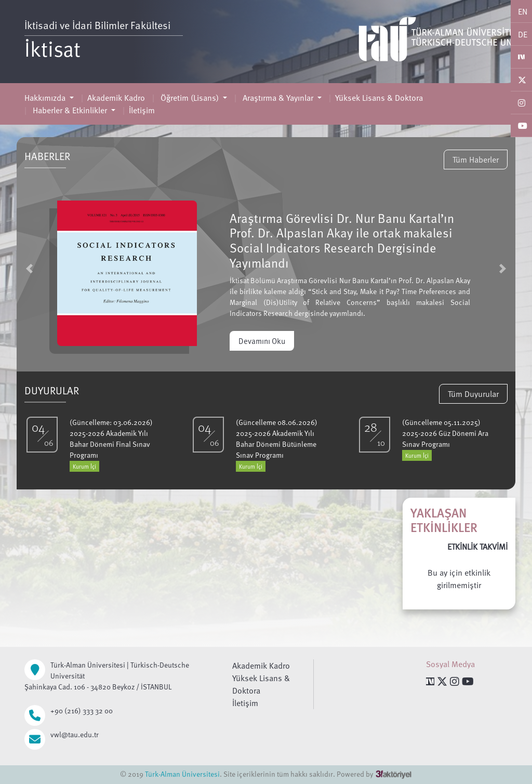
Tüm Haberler (476, 160)
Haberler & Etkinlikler (70, 110)
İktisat (52, 48)
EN (523, 11)
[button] (29, 268)
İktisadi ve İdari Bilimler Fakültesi (97, 25)
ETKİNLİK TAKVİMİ (477, 547)
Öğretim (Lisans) (190, 98)
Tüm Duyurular (473, 394)
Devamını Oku (262, 341)
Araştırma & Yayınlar (278, 98)
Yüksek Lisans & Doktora (379, 98)
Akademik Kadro (116, 98)
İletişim (142, 110)
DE (523, 34)
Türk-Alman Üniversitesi (182, 774)
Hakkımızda (46, 98)
